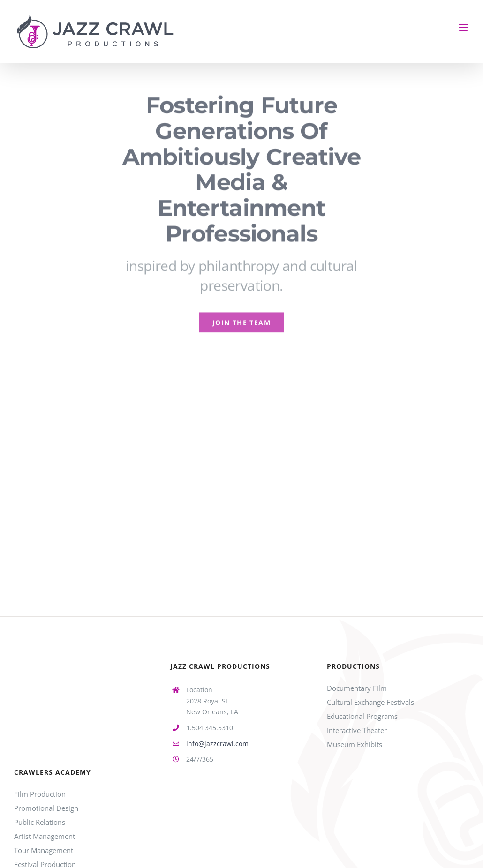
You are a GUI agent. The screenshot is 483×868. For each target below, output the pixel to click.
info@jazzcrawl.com (217, 744)
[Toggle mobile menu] (464, 27)
